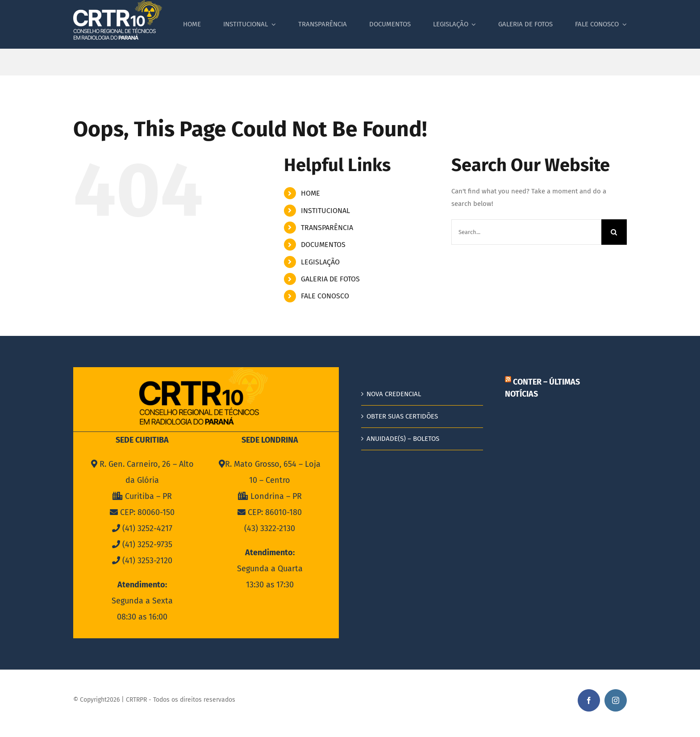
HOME (310, 193)
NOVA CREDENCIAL (394, 394)
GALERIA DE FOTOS (330, 279)
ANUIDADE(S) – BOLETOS (403, 439)
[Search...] (526, 232)
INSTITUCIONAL (325, 211)
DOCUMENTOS (323, 245)
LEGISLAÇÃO (320, 262)
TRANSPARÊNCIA (327, 228)
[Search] (614, 232)
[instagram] (616, 700)
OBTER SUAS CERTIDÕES (402, 416)
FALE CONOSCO (325, 296)
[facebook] (589, 700)
